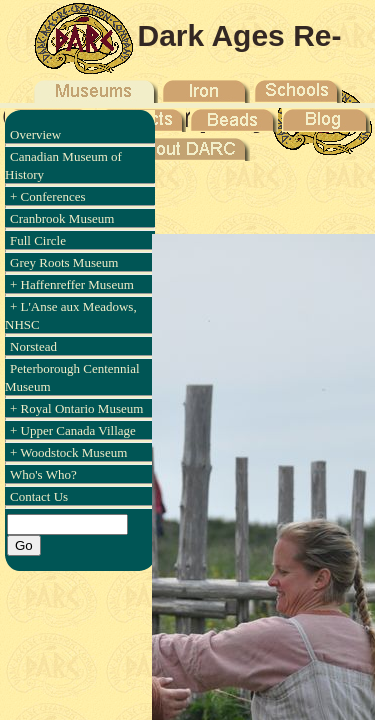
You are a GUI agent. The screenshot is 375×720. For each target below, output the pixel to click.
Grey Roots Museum (64, 262)
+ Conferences (48, 196)
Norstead (33, 346)
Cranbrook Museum (62, 218)
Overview (35, 134)
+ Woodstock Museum (68, 452)
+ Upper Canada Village (73, 430)
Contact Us (39, 496)
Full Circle (38, 240)
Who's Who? (43, 474)
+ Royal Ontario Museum (76, 408)
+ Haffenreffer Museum (72, 284)
